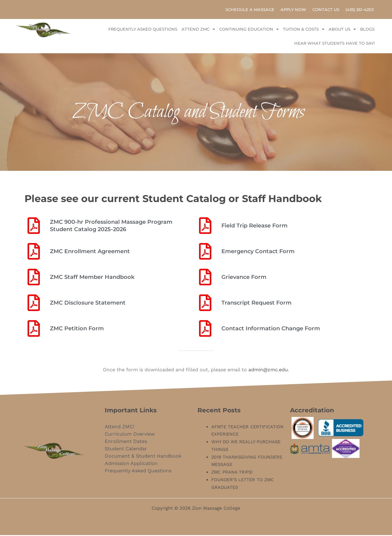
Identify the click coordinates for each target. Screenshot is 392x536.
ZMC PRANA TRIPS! (232, 473)
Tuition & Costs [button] (304, 30)
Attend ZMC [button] (198, 30)
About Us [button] (342, 30)
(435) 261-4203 (360, 10)
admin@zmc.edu (268, 371)
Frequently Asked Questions (143, 30)
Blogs (367, 30)
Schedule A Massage (250, 10)
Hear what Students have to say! (334, 44)
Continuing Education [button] (249, 30)
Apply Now (293, 10)
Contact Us (326, 10)
